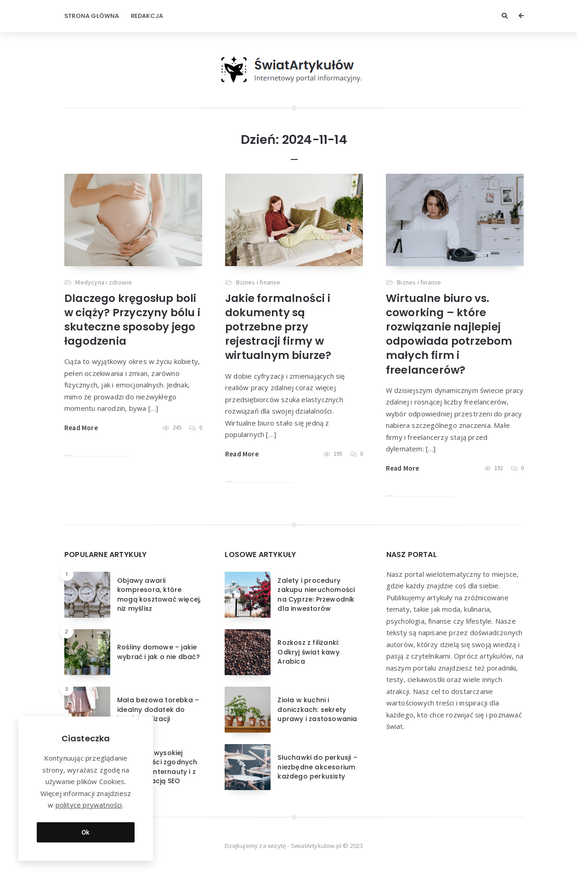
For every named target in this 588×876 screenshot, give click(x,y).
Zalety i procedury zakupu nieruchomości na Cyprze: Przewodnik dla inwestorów (316, 594)
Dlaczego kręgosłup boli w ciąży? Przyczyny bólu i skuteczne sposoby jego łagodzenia (132, 320)
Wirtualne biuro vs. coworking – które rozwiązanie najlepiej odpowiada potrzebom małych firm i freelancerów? (449, 334)
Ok (86, 829)
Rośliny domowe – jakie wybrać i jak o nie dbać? (158, 652)
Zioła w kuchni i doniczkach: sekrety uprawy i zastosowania (317, 709)
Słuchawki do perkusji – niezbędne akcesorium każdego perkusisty (317, 767)
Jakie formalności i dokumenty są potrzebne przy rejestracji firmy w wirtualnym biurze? (278, 327)
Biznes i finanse (258, 282)
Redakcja (147, 16)
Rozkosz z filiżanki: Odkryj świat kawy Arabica (308, 652)
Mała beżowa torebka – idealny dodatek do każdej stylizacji (158, 709)
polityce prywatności (89, 802)
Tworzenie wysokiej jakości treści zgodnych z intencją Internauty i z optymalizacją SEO (157, 767)
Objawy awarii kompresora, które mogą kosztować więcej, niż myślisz (159, 594)
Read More (81, 428)
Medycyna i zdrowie (104, 282)
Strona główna (92, 16)
